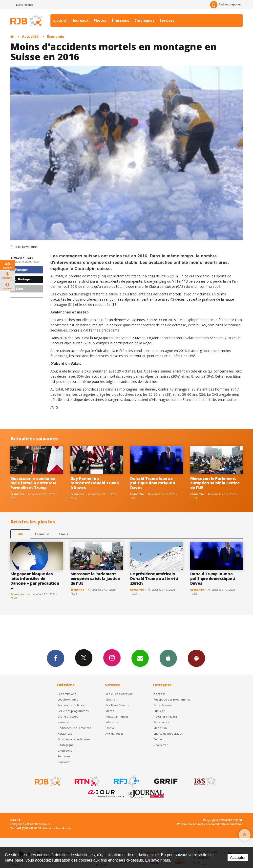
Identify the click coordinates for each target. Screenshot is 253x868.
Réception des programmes (172, 699)
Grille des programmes (73, 711)
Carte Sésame (163, 705)
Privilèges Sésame (117, 705)
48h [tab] (20, 534)
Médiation (160, 728)
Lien (17, 289)
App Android (196, 658)
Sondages (64, 756)
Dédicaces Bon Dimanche (74, 728)
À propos (159, 694)
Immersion (65, 722)
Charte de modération (168, 734)
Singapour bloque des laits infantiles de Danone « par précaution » (35, 581)
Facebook (56, 658)
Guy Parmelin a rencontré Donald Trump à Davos (95, 483)
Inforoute (112, 722)
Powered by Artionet (190, 824)
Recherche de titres (71, 705)
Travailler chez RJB (165, 716)
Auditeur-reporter (225, 5)
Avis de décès (114, 734)
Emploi (110, 728)
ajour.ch (60, 20)
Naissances (65, 734)
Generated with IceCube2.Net (224, 824)
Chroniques (144, 20)
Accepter (238, 858)
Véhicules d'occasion (119, 694)
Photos (100, 20)
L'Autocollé (65, 751)
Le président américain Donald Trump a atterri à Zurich (154, 579)
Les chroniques (68, 699)
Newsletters (140, 658)
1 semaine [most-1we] (42, 534)
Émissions (120, 20)
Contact (158, 739)
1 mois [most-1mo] (63, 534)
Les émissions (67, 694)
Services (167, 20)
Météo (110, 711)
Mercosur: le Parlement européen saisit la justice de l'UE (215, 483)
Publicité (159, 711)
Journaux (81, 20)
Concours (64, 762)
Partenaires (161, 722)
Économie (56, 36)
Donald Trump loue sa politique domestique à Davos (153, 483)
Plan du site (63, 828)
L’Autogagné (66, 745)
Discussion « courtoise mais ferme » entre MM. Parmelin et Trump (34, 483)
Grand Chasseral (68, 716)
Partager (20, 270)
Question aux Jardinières (74, 739)
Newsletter (161, 745)
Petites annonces (117, 716)
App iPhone (168, 658)
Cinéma (111, 699)
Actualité (30, 36)
